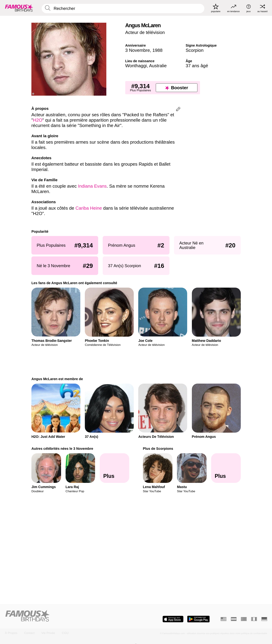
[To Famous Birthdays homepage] (19, 8)
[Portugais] (244, 619)
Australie (158, 66)
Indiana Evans (92, 186)
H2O (38, 120)
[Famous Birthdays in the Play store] (198, 619)
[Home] (69, 616)
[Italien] (254, 619)
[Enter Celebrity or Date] (123, 8)
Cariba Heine (89, 208)
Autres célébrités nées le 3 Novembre (62, 449)
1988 (158, 50)
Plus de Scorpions (158, 449)
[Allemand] (264, 619)
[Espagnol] (234, 619)
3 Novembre (138, 50)
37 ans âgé (197, 66)
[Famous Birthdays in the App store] (173, 619)
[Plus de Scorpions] (226, 468)
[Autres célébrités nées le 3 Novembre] (114, 468)
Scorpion (195, 50)
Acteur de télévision (145, 32)
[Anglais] (224, 619)
